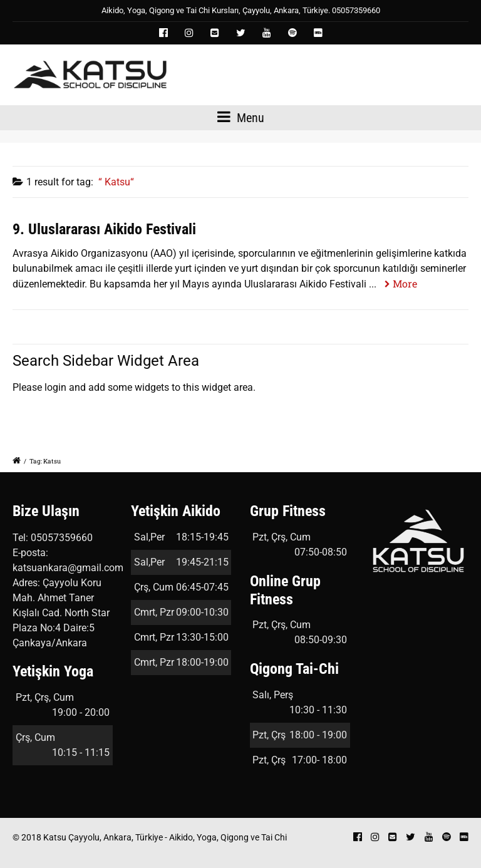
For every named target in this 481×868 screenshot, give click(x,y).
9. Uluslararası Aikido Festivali (104, 229)
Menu (241, 117)
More (405, 283)
